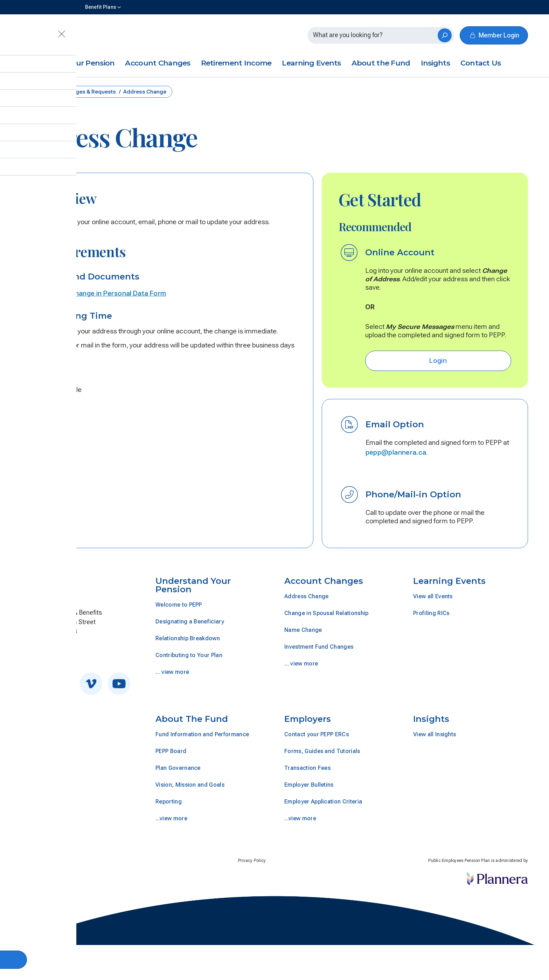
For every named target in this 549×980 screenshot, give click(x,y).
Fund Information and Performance (202, 734)
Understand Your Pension (68, 63)
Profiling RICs (431, 613)
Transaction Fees (307, 768)
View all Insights (435, 734)
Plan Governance (178, 768)
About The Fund (192, 719)
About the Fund (381, 63)
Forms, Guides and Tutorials (322, 751)
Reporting (169, 802)
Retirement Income (236, 63)
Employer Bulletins (309, 785)
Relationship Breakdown (188, 638)
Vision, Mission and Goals (190, 785)
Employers (308, 719)
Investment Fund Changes (319, 647)
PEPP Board (171, 751)
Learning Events (311, 63)
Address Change (306, 596)
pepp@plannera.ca (396, 452)
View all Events (433, 596)
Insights (435, 63)
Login (438, 361)
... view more (172, 672)
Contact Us (481, 63)
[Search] (445, 35)
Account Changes (158, 63)
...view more (171, 818)
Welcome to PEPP (179, 605)
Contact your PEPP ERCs (317, 734)
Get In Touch (44, 651)
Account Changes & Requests (78, 92)
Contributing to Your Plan (189, 655)
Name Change (303, 630)
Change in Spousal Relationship (326, 613)
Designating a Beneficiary (190, 622)
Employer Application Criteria (323, 802)
